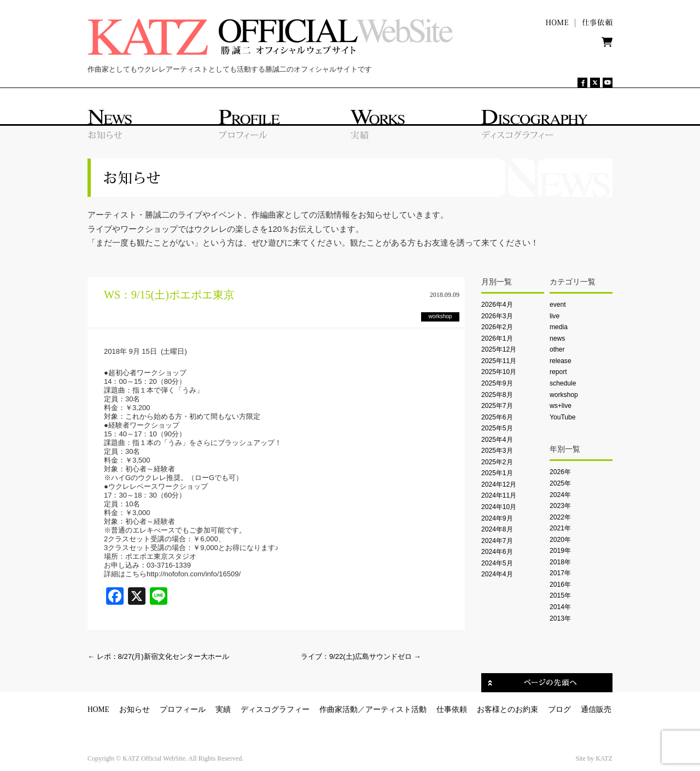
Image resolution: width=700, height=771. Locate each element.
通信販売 (596, 709)
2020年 (560, 540)
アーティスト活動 (396, 709)
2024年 (560, 495)
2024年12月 (499, 484)
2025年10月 (499, 372)
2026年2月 (497, 327)
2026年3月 (497, 316)
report (558, 372)
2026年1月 (497, 338)
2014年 (560, 607)
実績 (223, 709)
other (557, 349)
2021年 (560, 528)
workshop (564, 395)
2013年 (560, 618)
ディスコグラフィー (275, 709)
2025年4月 (497, 440)
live (555, 316)
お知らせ (135, 709)
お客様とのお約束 (507, 709)
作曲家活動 (339, 709)
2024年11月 (499, 495)
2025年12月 (499, 349)
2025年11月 (499, 361)
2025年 (560, 483)
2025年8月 (497, 395)
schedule (563, 383)
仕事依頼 (452, 709)
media (559, 327)
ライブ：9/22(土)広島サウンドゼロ (361, 656)
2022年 (560, 517)
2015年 (560, 595)
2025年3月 (497, 451)
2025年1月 (497, 473)
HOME (98, 709)
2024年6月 (497, 552)
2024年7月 (497, 541)
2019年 (560, 551)
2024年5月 (497, 563)
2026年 (560, 472)
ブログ (559, 709)
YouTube (562, 417)
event (558, 305)
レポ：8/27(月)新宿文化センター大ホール (158, 656)
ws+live (561, 406)
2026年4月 (497, 305)
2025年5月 (497, 428)
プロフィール (183, 709)
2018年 (560, 562)
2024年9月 (497, 518)
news (557, 338)
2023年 (560, 506)
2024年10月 (499, 507)
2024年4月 (497, 574)
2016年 (560, 585)
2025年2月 (497, 462)
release (561, 361)
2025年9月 (497, 383)
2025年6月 (497, 417)
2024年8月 (497, 529)
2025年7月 (497, 406)
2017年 (560, 573)
